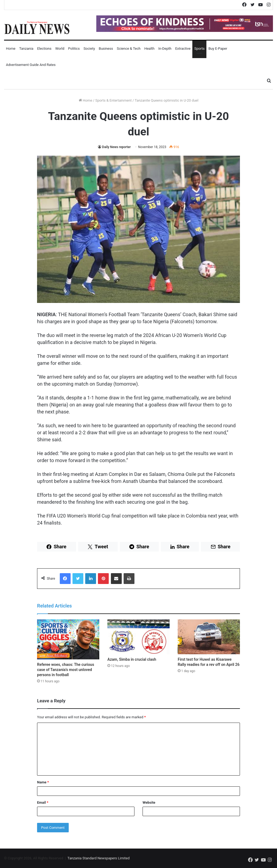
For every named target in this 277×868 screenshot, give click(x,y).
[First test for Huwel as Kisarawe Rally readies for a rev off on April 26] (209, 637)
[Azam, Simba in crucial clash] (138, 637)
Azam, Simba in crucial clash (132, 659)
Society (89, 49)
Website (149, 802)
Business (106, 49)
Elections (44, 49)
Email (43, 802)
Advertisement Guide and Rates (31, 65)
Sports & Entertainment (113, 100)
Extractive (183, 49)
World (60, 49)
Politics (74, 49)
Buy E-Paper (218, 49)
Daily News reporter (116, 147)
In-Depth (165, 49)
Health (149, 49)
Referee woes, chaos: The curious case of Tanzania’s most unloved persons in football (66, 670)
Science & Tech (129, 49)
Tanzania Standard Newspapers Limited (98, 858)
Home (11, 49)
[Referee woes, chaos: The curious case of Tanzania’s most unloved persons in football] (68, 639)
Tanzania (26, 49)
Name (43, 782)
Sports (199, 49)
